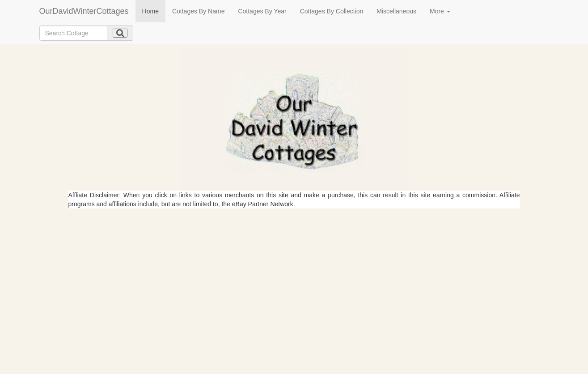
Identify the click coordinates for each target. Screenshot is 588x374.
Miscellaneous (396, 11)
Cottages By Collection (332, 11)
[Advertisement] (294, 276)
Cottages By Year (262, 11)
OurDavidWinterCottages (84, 11)
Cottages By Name (199, 11)
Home (150, 11)
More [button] (440, 11)
